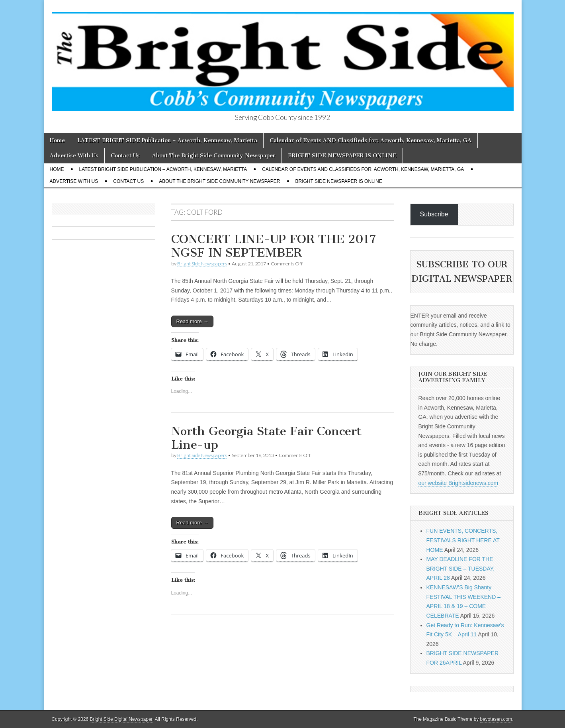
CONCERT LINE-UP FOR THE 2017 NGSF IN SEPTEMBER (274, 246)
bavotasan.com (496, 719)
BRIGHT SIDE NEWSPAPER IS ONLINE (342, 156)
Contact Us (125, 156)
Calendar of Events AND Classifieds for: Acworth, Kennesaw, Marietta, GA (370, 140)
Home (57, 140)
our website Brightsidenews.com (458, 483)
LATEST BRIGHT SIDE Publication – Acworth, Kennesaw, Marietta (167, 140)
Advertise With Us (74, 156)
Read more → (193, 321)
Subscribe (434, 214)
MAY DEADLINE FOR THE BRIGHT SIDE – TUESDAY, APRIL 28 (461, 568)
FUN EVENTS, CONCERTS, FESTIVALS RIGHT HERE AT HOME (463, 540)
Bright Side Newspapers (202, 264)
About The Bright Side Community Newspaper (214, 156)
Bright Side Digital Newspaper (121, 719)
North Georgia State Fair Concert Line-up (266, 438)
